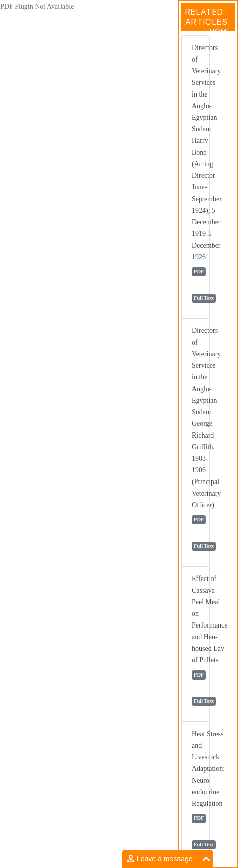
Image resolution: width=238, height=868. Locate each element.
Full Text (204, 298)
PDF (199, 272)
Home (221, 31)
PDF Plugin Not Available (37, 6)
